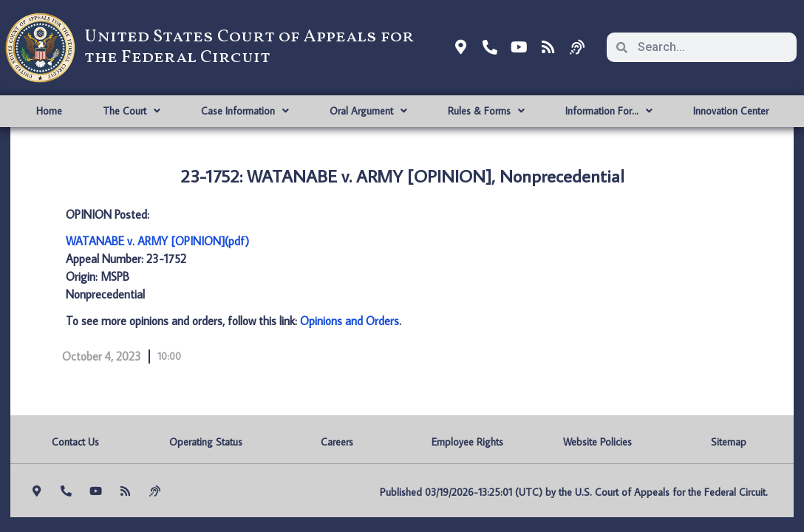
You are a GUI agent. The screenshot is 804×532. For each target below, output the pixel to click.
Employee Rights (467, 442)
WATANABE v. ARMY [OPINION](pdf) (157, 241)
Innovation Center (731, 111)
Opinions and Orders (350, 321)
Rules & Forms (486, 111)
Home (49, 111)
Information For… (609, 111)
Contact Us (75, 442)
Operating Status (206, 442)
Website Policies (597, 442)
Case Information (245, 111)
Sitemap (729, 442)
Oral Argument (368, 111)
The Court (132, 111)
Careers (337, 442)
